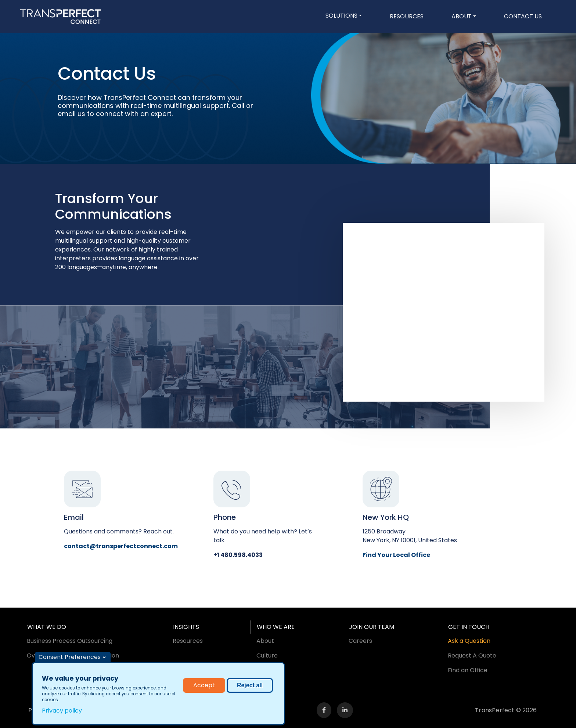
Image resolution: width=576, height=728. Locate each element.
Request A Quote (472, 655)
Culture (267, 655)
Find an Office (468, 670)
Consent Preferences (70, 658)
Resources (407, 16)
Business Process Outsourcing (70, 641)
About (462, 16)
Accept (204, 687)
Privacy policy (62, 712)
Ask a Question (469, 641)
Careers (360, 641)
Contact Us (523, 16)
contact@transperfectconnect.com (121, 546)
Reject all (250, 687)
